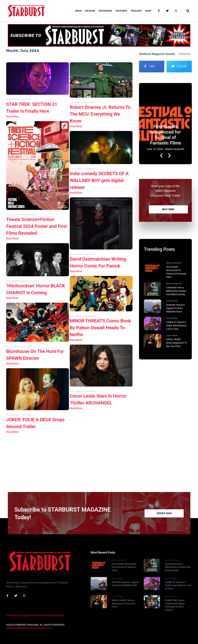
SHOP (148, 11)
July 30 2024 (76, 169)
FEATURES (121, 11)
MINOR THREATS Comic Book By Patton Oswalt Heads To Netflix (100, 328)
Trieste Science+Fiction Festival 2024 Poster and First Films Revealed (37, 226)
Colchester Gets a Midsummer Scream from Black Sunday (176, 291)
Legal (25, 615)
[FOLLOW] (173, 66)
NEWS (78, 11)
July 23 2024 (76, 391)
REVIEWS (90, 11)
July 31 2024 (12, 99)
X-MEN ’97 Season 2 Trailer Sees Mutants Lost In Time (176, 326)
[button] (161, 124)
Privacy (34, 615)
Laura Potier (26, 99)
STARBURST (90, 169)
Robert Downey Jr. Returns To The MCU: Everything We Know (100, 114)
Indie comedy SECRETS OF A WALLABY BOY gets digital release (99, 180)
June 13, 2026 (155, 149)
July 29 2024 (12, 281)
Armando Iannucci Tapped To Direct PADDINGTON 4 (175, 308)
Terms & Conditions (52, 615)
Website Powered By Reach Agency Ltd (29, 628)
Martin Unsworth (28, 215)
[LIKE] (145, 66)
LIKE (152, 66)
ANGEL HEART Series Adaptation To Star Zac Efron (176, 343)
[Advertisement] (99, 461)
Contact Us (13, 615)
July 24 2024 (12, 415)
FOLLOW (182, 66)
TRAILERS (136, 11)
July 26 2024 (12, 347)
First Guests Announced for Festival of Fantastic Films (165, 135)
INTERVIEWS (105, 11)
